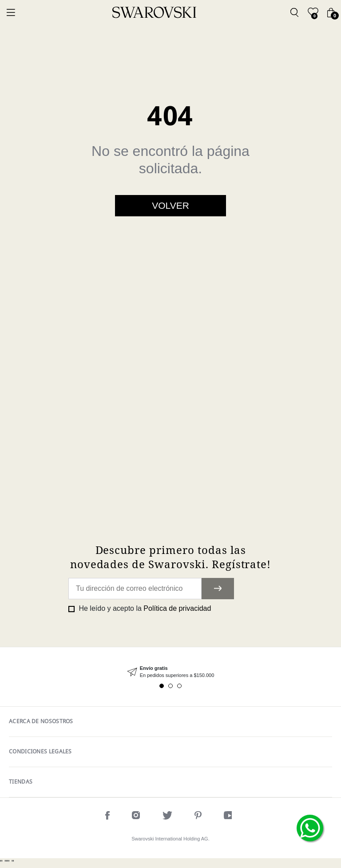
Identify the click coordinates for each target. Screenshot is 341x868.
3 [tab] (179, 686)
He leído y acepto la (144, 608)
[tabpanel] (170, 672)
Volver (170, 205)
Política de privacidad (177, 608)
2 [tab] (170, 686)
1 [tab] (162, 686)
